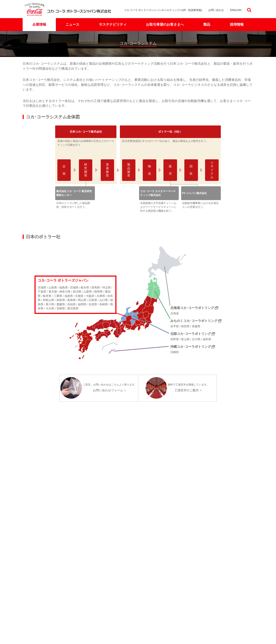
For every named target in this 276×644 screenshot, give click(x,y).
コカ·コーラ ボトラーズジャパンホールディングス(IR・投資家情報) (163, 10)
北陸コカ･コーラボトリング (191, 334)
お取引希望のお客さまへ (165, 24)
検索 (249, 10)
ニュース (72, 24)
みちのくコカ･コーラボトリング (194, 321)
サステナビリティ (113, 24)
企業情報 (39, 24)
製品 (207, 24)
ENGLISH (236, 10)
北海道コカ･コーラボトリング (192, 308)
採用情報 (237, 24)
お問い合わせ (216, 10)
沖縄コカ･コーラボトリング (191, 347)
